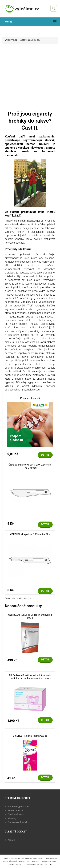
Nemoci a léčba (15, 810)
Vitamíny (12, 818)
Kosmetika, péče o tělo (19, 807)
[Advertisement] (30, 78)
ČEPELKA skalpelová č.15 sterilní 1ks (30, 534)
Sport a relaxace (16, 814)
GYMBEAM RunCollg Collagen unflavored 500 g (30, 616)
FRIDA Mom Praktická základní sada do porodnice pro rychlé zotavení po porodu (30, 677)
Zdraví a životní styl (30, 40)
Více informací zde (44, 864)
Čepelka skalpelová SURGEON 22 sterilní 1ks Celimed (30, 466)
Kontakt (12, 840)
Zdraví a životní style (18, 822)
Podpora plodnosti (30, 398)
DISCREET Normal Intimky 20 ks (30, 736)
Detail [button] (45, 455)
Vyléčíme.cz (11, 40)
